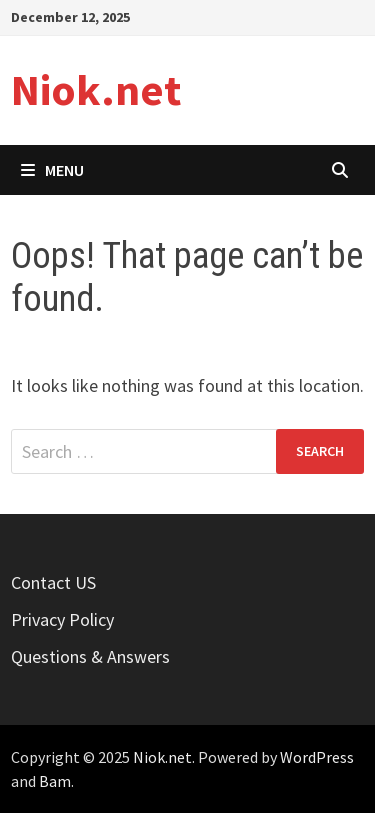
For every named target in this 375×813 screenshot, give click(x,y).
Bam (55, 781)
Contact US (53, 582)
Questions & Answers (90, 656)
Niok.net (96, 89)
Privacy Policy (62, 619)
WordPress (317, 757)
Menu (52, 170)
